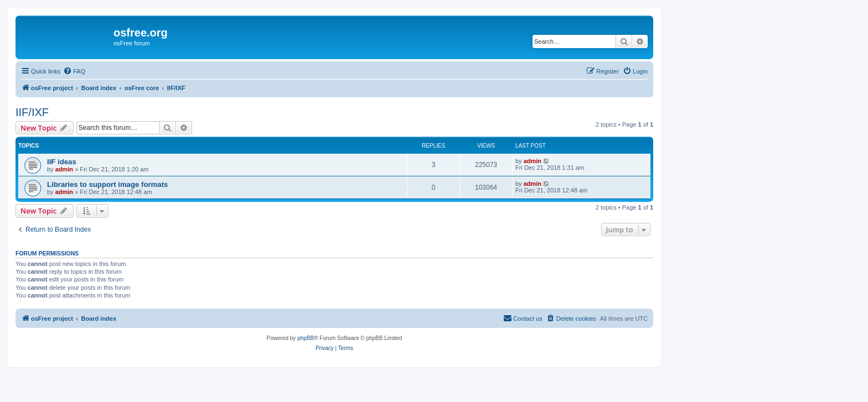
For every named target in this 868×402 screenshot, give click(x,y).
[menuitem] (74, 71)
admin (64, 169)
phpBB (306, 338)
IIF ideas (62, 162)
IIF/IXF (32, 112)
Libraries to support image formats (107, 184)
